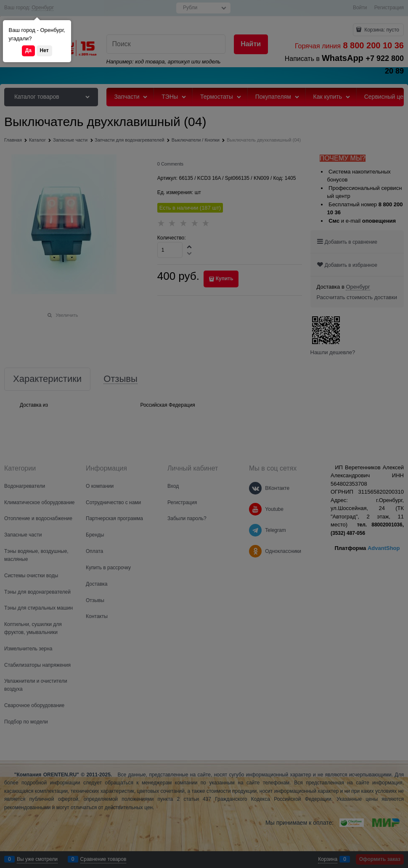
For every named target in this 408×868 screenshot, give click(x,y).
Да (28, 50)
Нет (44, 50)
